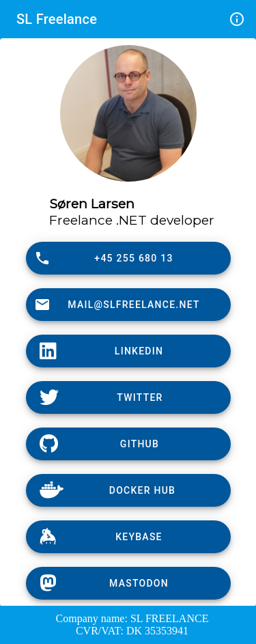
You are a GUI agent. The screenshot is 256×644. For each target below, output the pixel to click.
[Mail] (128, 305)
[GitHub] (128, 444)
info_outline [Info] (237, 19)
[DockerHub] (128, 490)
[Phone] (128, 258)
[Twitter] (128, 397)
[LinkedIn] (128, 351)
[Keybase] (128, 537)
